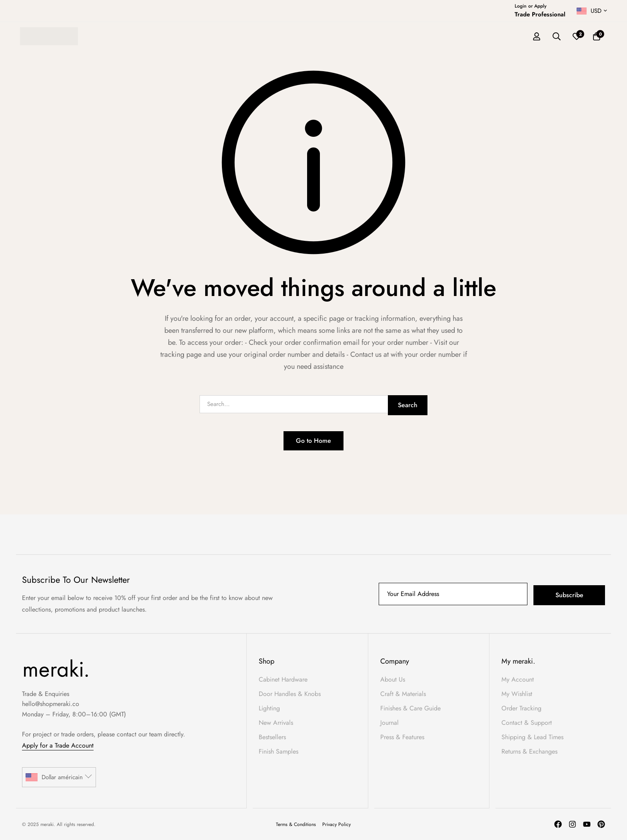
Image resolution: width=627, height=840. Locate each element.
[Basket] (597, 36)
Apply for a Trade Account (58, 745)
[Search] (557, 36)
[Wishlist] (577, 36)
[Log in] (537, 36)
